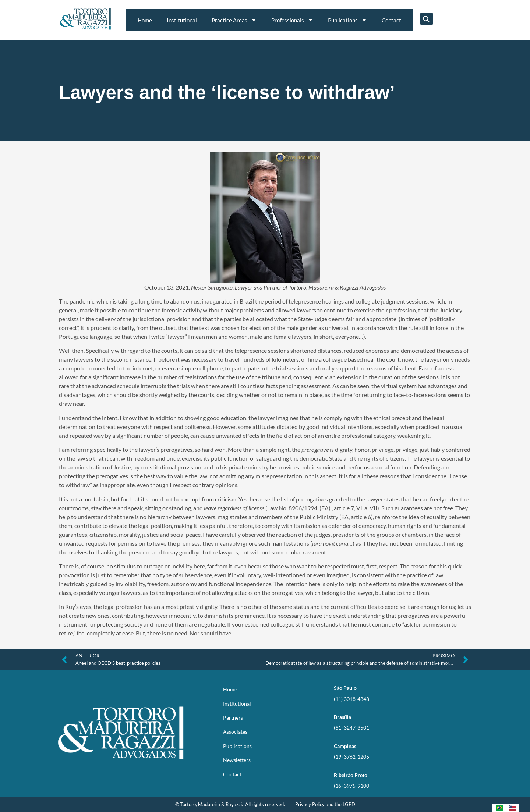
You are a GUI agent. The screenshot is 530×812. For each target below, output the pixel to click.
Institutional (182, 20)
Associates (235, 732)
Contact (391, 20)
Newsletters (237, 760)
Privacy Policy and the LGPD (325, 804)
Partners (233, 718)
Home (145, 20)
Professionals (292, 20)
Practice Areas (234, 20)
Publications (347, 20)
